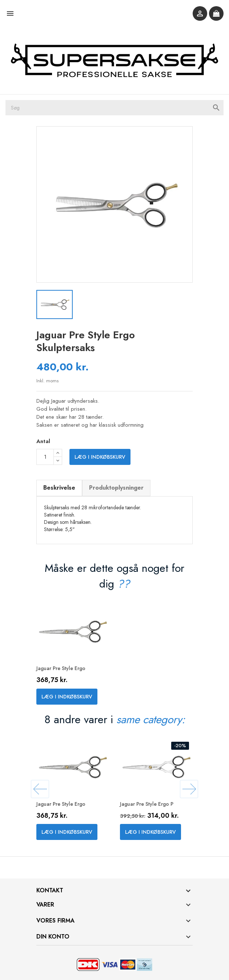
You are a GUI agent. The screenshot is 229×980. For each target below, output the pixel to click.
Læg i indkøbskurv (100, 457)
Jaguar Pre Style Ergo (61, 668)
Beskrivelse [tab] (59, 488)
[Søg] (114, 108)
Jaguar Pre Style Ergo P (147, 804)
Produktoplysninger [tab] (116, 488)
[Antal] (45, 457)
